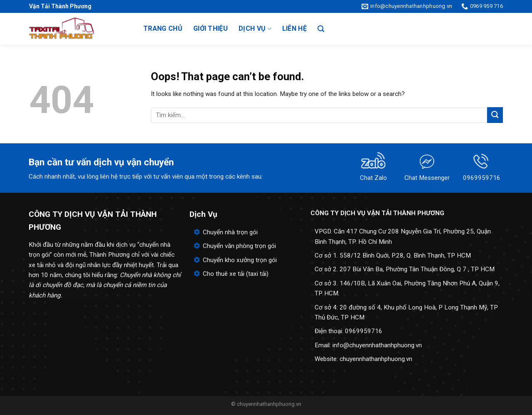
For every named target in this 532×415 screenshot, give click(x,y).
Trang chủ (163, 28)
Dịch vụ (255, 29)
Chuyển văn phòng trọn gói (239, 246)
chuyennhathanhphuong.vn (376, 359)
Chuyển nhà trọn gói (230, 232)
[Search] (321, 29)
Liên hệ (294, 28)
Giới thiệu (211, 28)
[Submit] (495, 115)
